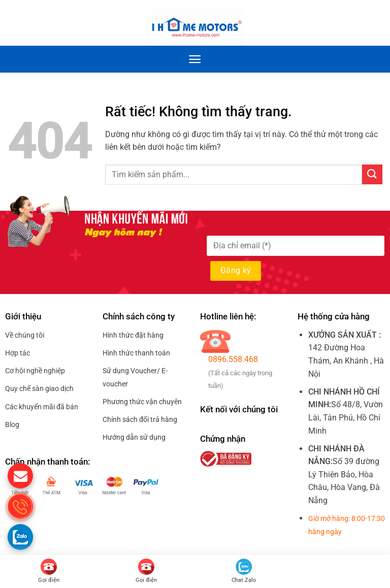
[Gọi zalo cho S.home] (20, 537)
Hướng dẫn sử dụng (134, 437)
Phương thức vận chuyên (142, 402)
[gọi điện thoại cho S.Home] (20, 506)
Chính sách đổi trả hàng (140, 419)
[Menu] (195, 59)
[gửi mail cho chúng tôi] (20, 476)
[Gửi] (372, 174)
